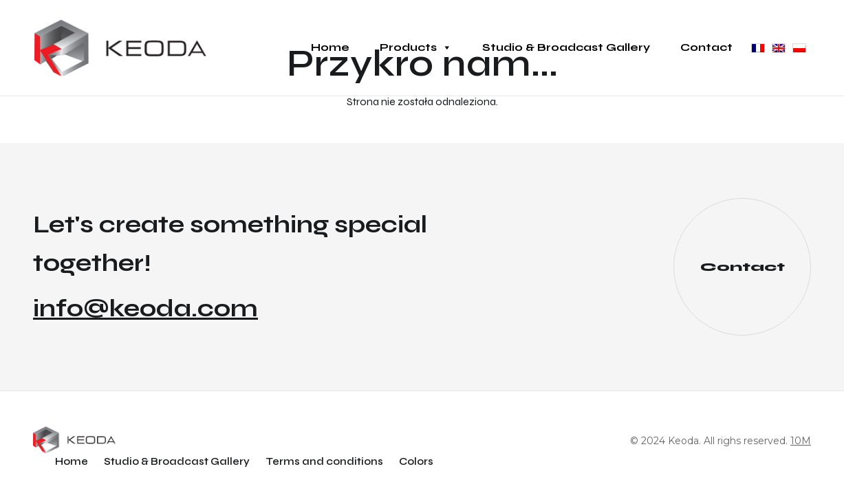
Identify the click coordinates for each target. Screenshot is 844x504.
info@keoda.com (145, 309)
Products (416, 47)
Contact (706, 47)
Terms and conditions (324, 461)
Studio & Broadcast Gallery (566, 47)
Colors (416, 461)
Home (330, 47)
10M (801, 441)
